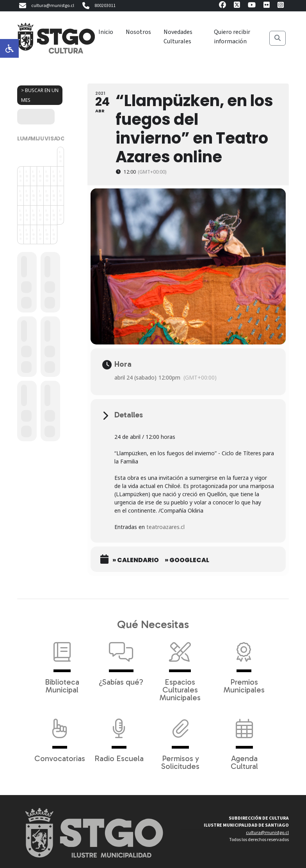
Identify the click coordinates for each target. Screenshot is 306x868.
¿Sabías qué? (121, 660)
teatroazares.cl (166, 527)
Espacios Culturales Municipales (180, 668)
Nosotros (138, 32)
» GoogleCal (187, 560)
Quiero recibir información (232, 37)
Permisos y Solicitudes (180, 740)
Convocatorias (60, 737)
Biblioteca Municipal (62, 664)
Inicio (106, 32)
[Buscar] (278, 38)
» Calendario (136, 560)
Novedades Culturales (178, 37)
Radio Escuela (119, 737)
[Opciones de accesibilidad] (9, 48)
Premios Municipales (244, 664)
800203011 (98, 6)
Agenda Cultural (244, 740)
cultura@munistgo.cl (46, 6)
